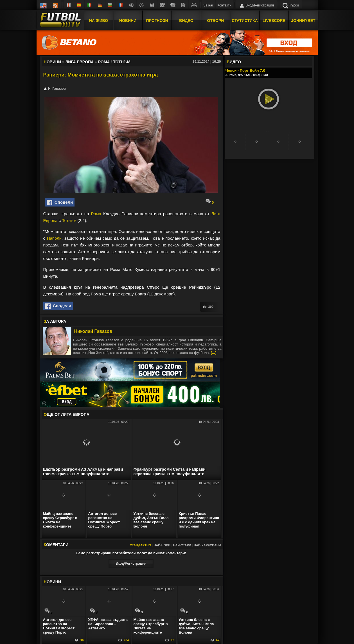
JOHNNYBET (303, 21)
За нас (209, 5)
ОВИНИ (52, 582)
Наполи (54, 238)
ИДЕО (234, 62)
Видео (186, 21)
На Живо (99, 21)
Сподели (60, 203)
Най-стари (182, 545)
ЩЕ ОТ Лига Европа (67, 414)
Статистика (245, 21)
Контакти (224, 5)
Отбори (216, 21)
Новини (128, 21)
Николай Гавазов (93, 331)
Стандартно (140, 545)
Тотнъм (69, 220)
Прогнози (157, 21)
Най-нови (162, 545)
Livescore (274, 21)
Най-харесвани (207, 545)
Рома (96, 214)
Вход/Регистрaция (131, 563)
